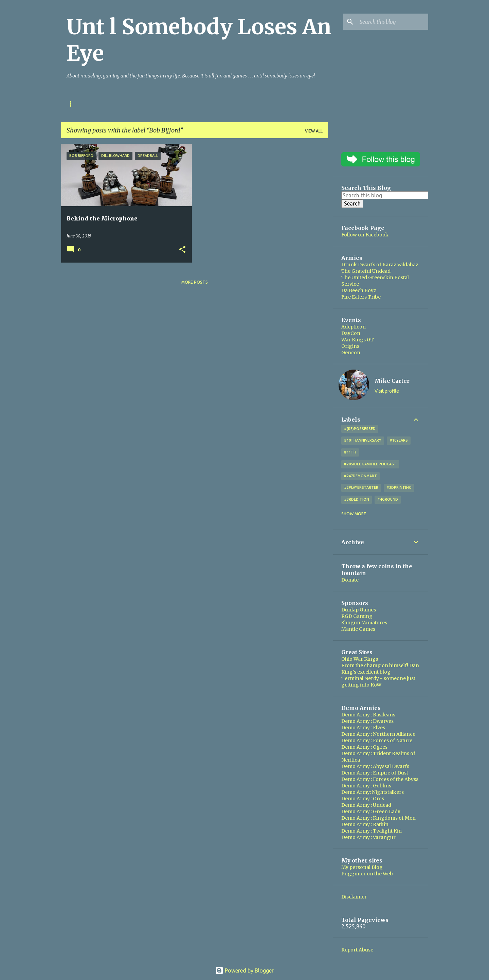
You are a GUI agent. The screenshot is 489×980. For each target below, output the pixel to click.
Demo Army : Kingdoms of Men (378, 818)
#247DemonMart (360, 476)
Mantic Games (358, 629)
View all (314, 131)
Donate (350, 580)
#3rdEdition (357, 499)
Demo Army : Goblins (366, 786)
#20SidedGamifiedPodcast (370, 464)
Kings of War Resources (145, 104)
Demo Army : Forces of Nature (377, 741)
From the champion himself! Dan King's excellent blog (380, 669)
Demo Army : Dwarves (367, 721)
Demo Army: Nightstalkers (373, 792)
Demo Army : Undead (366, 805)
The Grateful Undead (366, 271)
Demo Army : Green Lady (371, 812)
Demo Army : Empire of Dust (375, 773)
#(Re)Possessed (360, 429)
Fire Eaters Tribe (361, 297)
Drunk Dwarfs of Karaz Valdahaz (380, 265)
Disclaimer (354, 897)
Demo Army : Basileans (368, 715)
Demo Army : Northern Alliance (378, 734)
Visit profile (387, 391)
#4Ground (388, 499)
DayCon (351, 333)
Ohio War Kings (84, 104)
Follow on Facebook (365, 235)
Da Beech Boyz (359, 290)
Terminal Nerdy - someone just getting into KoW (378, 682)
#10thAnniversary (363, 440)
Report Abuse (357, 950)
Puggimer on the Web (367, 874)
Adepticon (354, 327)
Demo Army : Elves (363, 728)
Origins (350, 346)
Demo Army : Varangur (368, 837)
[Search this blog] (393, 22)
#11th (350, 452)
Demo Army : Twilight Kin (372, 831)
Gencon (351, 353)
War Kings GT (358, 340)
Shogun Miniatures (364, 623)
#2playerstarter (361, 487)
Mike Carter (392, 381)
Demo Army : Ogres (364, 747)
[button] (182, 250)
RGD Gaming (357, 616)
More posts (195, 282)
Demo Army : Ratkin (365, 824)
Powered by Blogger (244, 970)
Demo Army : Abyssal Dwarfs (375, 766)
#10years (399, 440)
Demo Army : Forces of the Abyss (380, 779)
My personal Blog (362, 867)
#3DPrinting (399, 487)
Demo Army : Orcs (363, 799)
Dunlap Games (359, 610)
